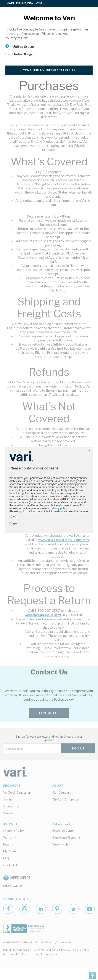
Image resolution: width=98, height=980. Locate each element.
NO (15, 524)
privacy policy (59, 508)
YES (16, 517)
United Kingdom (25, 54)
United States (23, 46)
